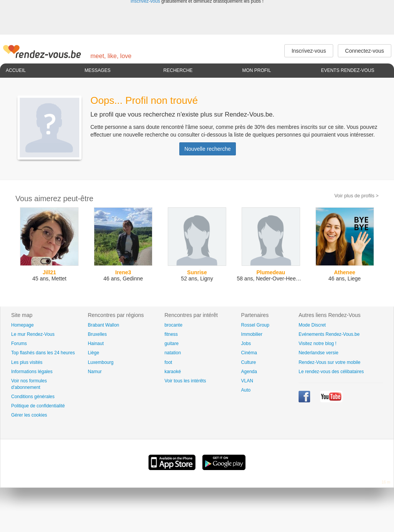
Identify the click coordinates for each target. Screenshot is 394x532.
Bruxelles (97, 334)
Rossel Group (255, 325)
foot (168, 362)
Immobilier (252, 334)
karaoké (173, 372)
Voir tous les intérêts (185, 381)
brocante (173, 325)
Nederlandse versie (318, 353)
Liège (93, 353)
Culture (249, 362)
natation (173, 353)
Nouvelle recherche (208, 149)
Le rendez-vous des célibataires (331, 372)
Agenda (249, 372)
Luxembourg (101, 362)
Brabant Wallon (104, 325)
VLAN (247, 381)
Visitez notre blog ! (318, 344)
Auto (246, 390)
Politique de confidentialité (38, 406)
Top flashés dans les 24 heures (43, 353)
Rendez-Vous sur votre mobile (330, 362)
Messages (98, 70)
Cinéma (249, 353)
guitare (171, 344)
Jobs (246, 344)
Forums (19, 344)
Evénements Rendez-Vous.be (329, 334)
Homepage (23, 325)
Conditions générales (33, 397)
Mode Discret (312, 325)
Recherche (178, 70)
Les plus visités (27, 362)
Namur (95, 372)
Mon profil (256, 70)
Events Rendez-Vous (348, 70)
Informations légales (32, 372)
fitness (171, 334)
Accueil (16, 70)
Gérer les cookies (29, 415)
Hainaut (96, 344)
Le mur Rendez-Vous (33, 334)
